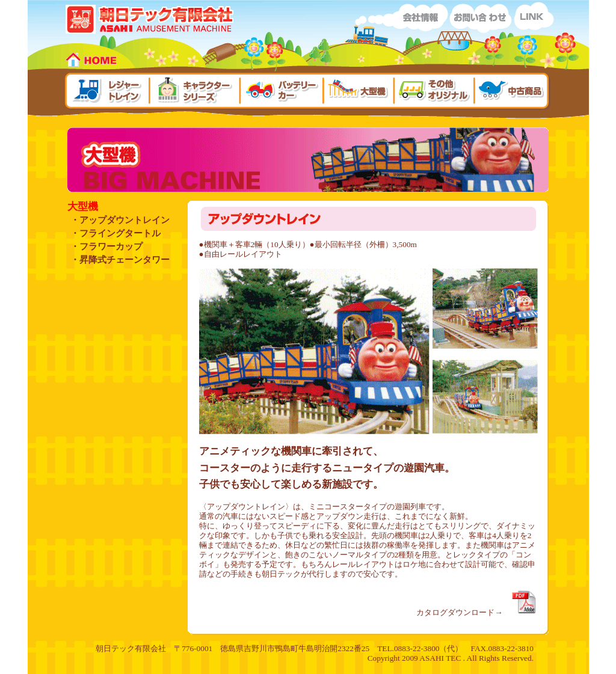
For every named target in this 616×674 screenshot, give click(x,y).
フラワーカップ (111, 247)
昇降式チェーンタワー (125, 260)
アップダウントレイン (125, 220)
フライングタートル (120, 233)
